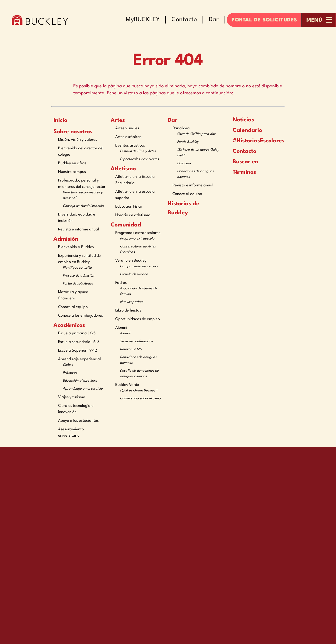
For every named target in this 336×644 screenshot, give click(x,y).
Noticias (240, 120)
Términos (241, 172)
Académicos (69, 325)
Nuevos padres (131, 302)
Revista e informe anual (79, 229)
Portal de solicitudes (78, 284)
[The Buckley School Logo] (40, 20)
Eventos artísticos (130, 146)
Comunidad (126, 225)
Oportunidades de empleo (138, 319)
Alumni (121, 328)
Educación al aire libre (80, 381)
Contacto (241, 151)
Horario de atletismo (133, 215)
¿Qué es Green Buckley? (138, 391)
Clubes (68, 365)
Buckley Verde (127, 385)
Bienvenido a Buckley (76, 247)
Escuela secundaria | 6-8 (79, 342)
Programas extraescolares (138, 233)
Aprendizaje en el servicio (83, 389)
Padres (121, 283)
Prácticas (70, 373)
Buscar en (242, 162)
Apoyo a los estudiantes (78, 421)
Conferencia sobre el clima (140, 399)
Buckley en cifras (72, 163)
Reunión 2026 (131, 349)
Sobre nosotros (73, 132)
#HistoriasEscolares (252, 141)
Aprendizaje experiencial (79, 359)
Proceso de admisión (78, 276)
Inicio (60, 120)
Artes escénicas (128, 137)
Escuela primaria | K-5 (77, 333)
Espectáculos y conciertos (139, 159)
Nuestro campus (72, 172)
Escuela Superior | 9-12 (78, 351)
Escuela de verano (134, 274)
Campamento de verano (139, 266)
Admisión (66, 239)
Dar (173, 120)
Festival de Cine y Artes (138, 151)
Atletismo (123, 169)
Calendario (244, 130)
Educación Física (129, 207)
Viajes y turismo (72, 397)
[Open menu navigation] (319, 20)
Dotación (184, 163)
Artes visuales (127, 128)
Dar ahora (181, 128)
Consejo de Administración (83, 206)
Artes (118, 120)
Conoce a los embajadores (80, 316)
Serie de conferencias (136, 341)
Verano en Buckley (131, 261)
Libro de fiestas (128, 310)
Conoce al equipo (73, 307)
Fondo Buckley (188, 142)
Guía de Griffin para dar (196, 134)
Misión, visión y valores (78, 140)
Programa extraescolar (138, 239)
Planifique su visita (77, 268)
